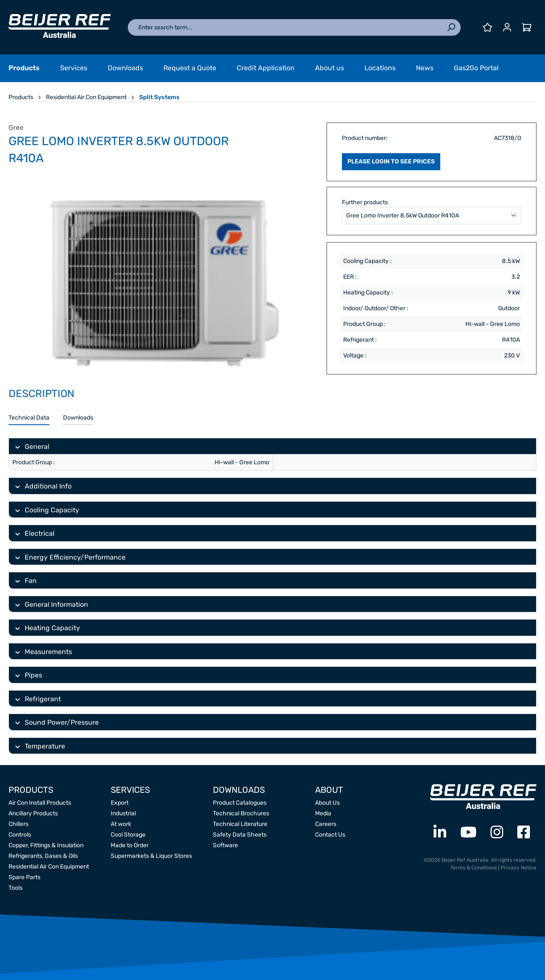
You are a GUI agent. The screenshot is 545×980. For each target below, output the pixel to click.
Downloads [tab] (78, 418)
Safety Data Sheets (240, 835)
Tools (16, 888)
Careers (326, 824)
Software (225, 845)
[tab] (29, 418)
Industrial (123, 813)
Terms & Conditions (474, 868)
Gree (16, 127)
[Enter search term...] (285, 27)
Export (120, 803)
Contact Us (330, 835)
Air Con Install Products (40, 803)
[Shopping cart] (527, 27)
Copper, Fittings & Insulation (46, 845)
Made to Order (130, 845)
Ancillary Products (33, 813)
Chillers (19, 824)
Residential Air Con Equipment (49, 867)
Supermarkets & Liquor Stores (151, 856)
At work (121, 824)
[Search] (451, 27)
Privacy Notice (519, 868)
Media (323, 813)
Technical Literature (240, 824)
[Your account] (507, 27)
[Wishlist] (488, 27)
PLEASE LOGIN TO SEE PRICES (391, 161)
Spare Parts (24, 877)
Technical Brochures (241, 813)
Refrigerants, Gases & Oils (43, 856)
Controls (20, 835)
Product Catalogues (240, 803)
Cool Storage (128, 835)
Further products (365, 202)
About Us (327, 803)
